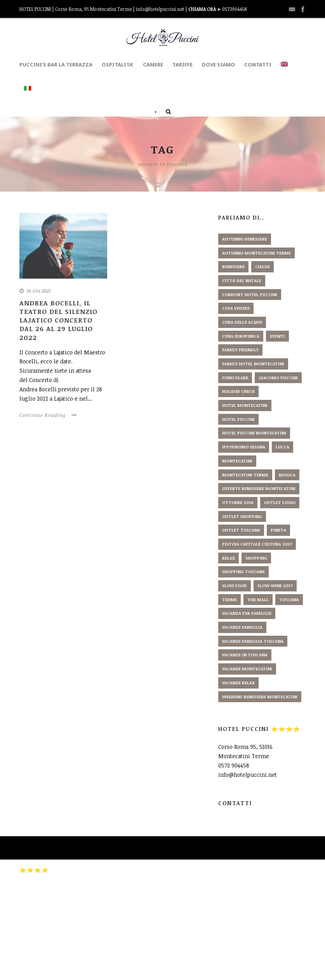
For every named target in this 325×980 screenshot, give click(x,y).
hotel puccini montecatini (254, 433)
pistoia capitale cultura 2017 (257, 544)
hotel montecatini (245, 405)
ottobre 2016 (238, 502)
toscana (289, 599)
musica (287, 475)
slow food (235, 585)
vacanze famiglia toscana (253, 641)
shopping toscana (243, 571)
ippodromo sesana (244, 447)
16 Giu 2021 (39, 291)
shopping (256, 558)
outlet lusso (280, 502)
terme (229, 599)
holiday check (238, 391)
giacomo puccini (278, 378)
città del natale (242, 280)
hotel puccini (238, 419)
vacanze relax (238, 683)
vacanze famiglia (242, 627)
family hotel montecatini (253, 364)
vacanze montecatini (247, 669)
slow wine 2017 (275, 585)
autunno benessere (245, 239)
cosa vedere (236, 308)
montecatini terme (245, 475)
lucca (282, 447)
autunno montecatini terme (256, 253)
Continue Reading (48, 415)
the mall (258, 599)
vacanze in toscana (245, 655)
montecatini (237, 461)
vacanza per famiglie (247, 613)
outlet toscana (241, 530)
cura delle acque (242, 322)
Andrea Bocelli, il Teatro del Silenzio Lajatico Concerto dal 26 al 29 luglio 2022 (58, 320)
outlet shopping (242, 516)
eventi (277, 336)
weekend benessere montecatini (260, 697)
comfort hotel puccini (250, 294)
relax (229, 558)
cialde (262, 266)
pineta (278, 530)
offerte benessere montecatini (259, 488)
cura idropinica (241, 336)
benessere (233, 266)
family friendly (240, 350)
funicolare (235, 378)
